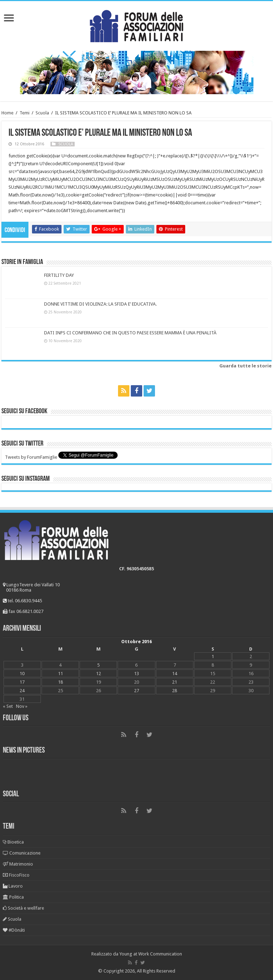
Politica (13, 897)
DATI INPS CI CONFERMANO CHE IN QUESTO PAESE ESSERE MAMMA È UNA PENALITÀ (130, 333)
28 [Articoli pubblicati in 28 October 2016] (175, 691)
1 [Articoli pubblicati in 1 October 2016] (213, 656)
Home (7, 113)
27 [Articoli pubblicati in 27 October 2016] (136, 691)
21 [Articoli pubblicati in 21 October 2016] (175, 682)
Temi (25, 113)
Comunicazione (22, 853)
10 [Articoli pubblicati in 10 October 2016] (22, 674)
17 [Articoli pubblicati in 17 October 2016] (22, 682)
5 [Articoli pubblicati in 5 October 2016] (98, 665)
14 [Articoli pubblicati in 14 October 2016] (175, 674)
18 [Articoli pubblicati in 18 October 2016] (60, 682)
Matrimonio (18, 864)
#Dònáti (14, 930)
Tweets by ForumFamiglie (31, 457)
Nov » (22, 706)
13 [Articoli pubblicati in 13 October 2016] (136, 674)
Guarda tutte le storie (245, 366)
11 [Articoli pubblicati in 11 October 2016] (60, 674)
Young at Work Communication (151, 954)
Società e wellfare (23, 908)
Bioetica (13, 842)
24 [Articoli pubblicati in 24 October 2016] (22, 691)
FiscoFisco (16, 875)
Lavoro (13, 886)
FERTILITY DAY (59, 275)
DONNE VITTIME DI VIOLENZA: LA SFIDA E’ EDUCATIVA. (100, 304)
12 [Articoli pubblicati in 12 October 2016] (98, 674)
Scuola (42, 113)
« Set (8, 706)
